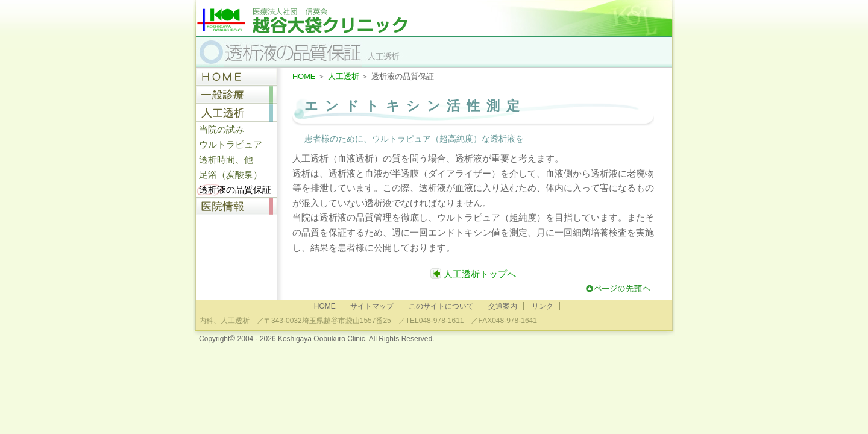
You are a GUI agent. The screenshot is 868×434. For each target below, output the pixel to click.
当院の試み (222, 129)
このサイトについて (441, 306)
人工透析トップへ (473, 274)
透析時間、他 (226, 159)
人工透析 (344, 76)
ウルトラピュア (231, 144)
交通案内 (503, 306)
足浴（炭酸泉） (231, 175)
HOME (304, 76)
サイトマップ (372, 306)
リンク (542, 306)
